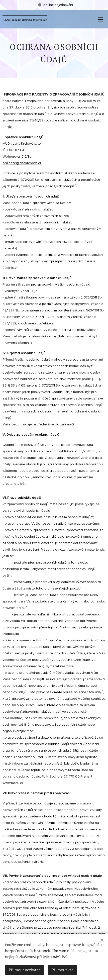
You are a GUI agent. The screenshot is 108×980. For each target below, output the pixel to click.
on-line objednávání (58, 5)
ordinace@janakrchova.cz (22, 163)
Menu (100, 19)
